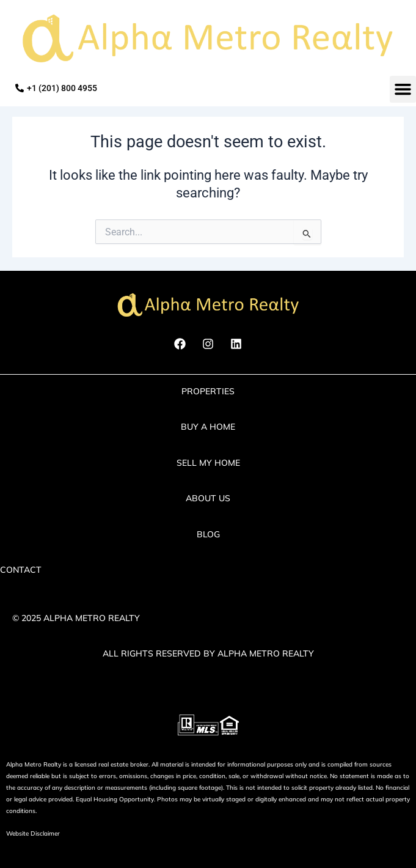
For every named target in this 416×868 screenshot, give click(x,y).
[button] (403, 89)
